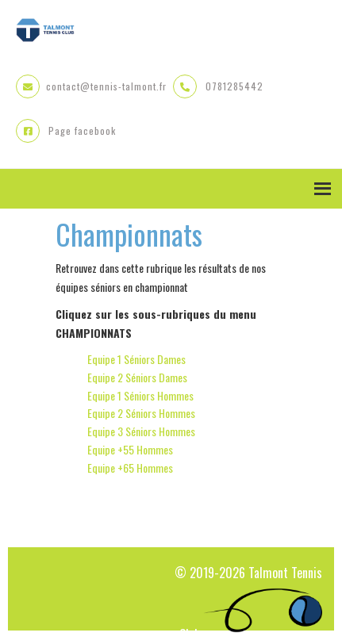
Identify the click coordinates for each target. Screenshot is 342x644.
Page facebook (82, 130)
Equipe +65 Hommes (130, 468)
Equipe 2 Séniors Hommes (141, 413)
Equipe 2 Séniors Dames (137, 377)
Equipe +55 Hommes (130, 449)
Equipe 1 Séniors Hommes (140, 395)
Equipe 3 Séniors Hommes (141, 431)
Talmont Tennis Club (45, 32)
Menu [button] (171, 188)
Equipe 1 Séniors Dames (136, 359)
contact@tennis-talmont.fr (106, 86)
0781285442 (234, 86)
